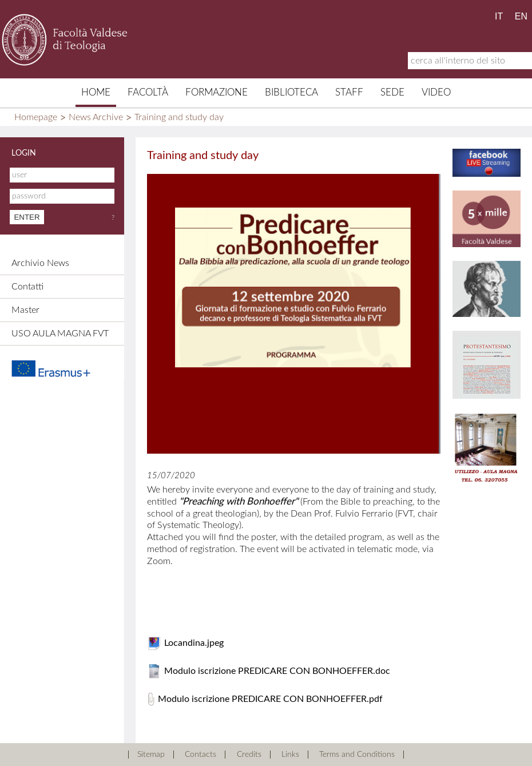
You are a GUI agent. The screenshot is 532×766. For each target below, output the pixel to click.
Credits (249, 755)
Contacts (201, 755)
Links (290, 755)
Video (436, 92)
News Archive (96, 117)
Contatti (27, 287)
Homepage (36, 117)
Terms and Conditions (357, 755)
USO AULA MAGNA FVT (60, 334)
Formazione (217, 92)
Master (25, 310)
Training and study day (179, 117)
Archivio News (40, 263)
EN (521, 16)
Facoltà (148, 92)
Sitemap (151, 755)
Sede (392, 92)
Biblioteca (291, 92)
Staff (349, 92)
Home (96, 92)
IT (499, 16)
